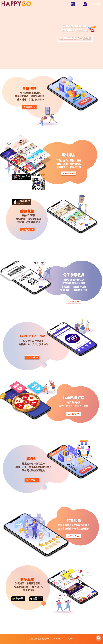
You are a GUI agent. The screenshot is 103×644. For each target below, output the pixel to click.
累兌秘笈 (97, 4)
